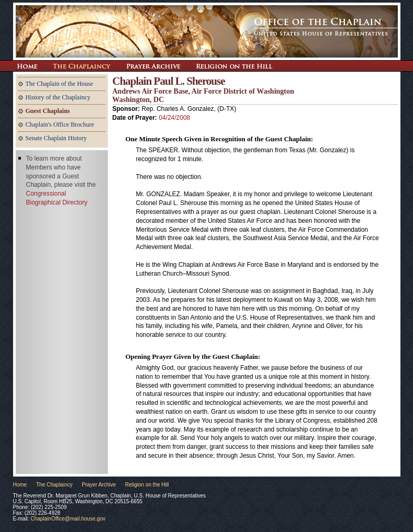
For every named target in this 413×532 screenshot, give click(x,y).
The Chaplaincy (82, 66)
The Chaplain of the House (59, 84)
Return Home (27, 66)
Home (20, 485)
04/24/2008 (174, 118)
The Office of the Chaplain (207, 31)
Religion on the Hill (234, 66)
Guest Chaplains (48, 111)
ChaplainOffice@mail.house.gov (68, 519)
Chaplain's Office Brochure (60, 124)
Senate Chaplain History (56, 138)
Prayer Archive (153, 66)
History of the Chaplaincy (58, 97)
